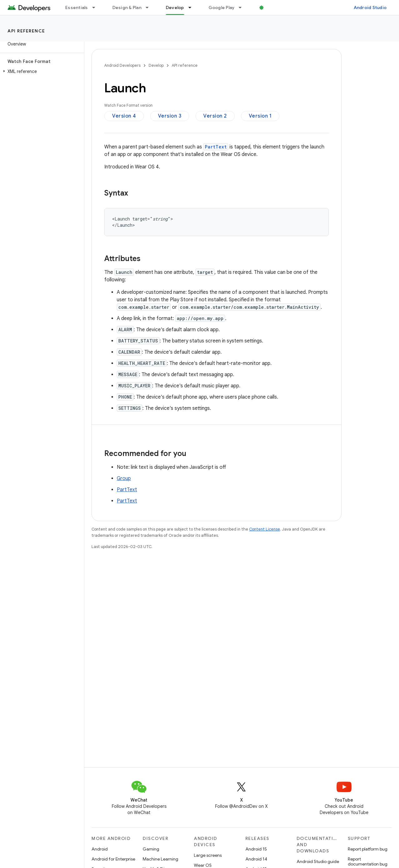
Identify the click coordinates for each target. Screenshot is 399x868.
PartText (127, 490)
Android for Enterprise (113, 859)
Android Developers (122, 65)
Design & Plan (127, 7)
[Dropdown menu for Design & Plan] (150, 7)
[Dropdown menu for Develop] (193, 7)
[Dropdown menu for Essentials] (96, 7)
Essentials (77, 7)
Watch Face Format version (128, 105)
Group (124, 478)
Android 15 (256, 849)
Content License (265, 529)
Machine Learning (160, 859)
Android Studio (370, 7)
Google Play (222, 7)
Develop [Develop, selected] (175, 7)
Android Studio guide (318, 861)
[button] (41, 71)
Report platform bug (368, 849)
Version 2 (215, 116)
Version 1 (260, 116)
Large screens (208, 855)
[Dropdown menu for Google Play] (243, 7)
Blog (271, 7)
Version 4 (124, 116)
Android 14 (256, 859)
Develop (156, 65)
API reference (26, 31)
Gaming (151, 849)
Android (100, 849)
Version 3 (170, 116)
